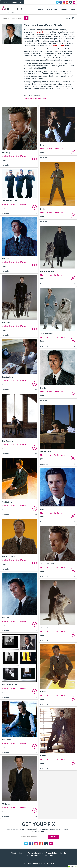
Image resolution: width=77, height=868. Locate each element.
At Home (6, 804)
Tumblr (71, 2)
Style (43, 209)
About (13, 853)
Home (40, 10)
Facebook (61, 2)
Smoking (6, 153)
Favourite (19, 165)
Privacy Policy (51, 853)
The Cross (6, 740)
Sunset (43, 692)
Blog (73, 10)
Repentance (46, 145)
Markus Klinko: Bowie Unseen (35, 99)
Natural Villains (47, 271)
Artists (64, 10)
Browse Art (52, 10)
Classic (43, 756)
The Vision (6, 259)
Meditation (7, 502)
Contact (74, 2)
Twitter (57, 2)
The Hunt (6, 322)
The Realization (47, 564)
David (43, 509)
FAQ (45, 856)
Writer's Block (46, 452)
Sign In (5, 2)
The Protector (46, 334)
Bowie (43, 388)
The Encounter (8, 557)
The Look (6, 618)
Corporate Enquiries (33, 856)
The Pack (44, 628)
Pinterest (67, 2)
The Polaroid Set (9, 685)
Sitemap (53, 856)
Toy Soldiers (7, 377)
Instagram (64, 2)
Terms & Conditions (36, 853)
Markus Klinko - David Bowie (14, 156)
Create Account (16, 2)
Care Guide (64, 853)
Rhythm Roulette (10, 201)
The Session (7, 441)
